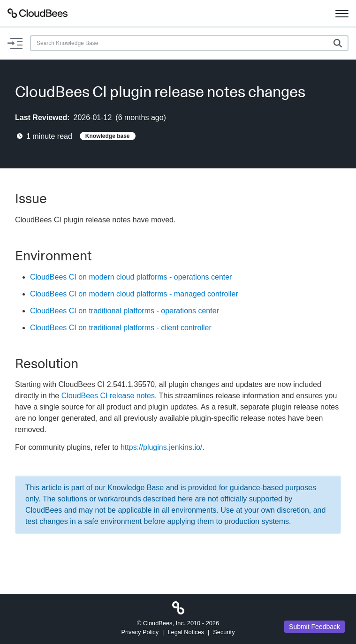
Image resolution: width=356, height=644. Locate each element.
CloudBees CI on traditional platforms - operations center (125, 311)
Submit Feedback (314, 627)
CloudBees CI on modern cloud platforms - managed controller (134, 294)
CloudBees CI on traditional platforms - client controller (121, 328)
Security (224, 632)
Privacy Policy (140, 632)
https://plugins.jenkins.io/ (161, 447)
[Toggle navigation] (342, 13)
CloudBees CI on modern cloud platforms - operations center (131, 277)
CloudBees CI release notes (108, 396)
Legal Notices (186, 632)
